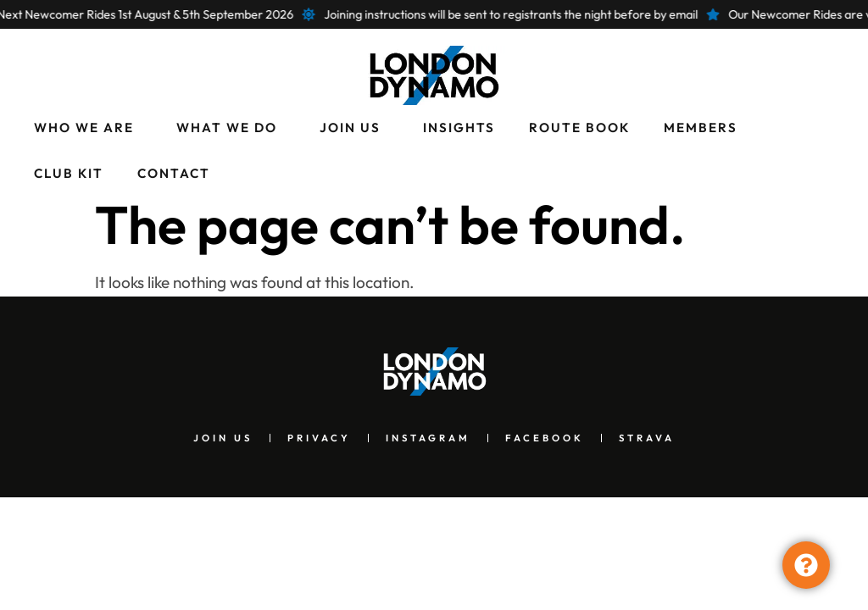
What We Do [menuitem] (227, 128)
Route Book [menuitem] (579, 128)
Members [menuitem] (701, 128)
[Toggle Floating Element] (806, 565)
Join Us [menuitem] (350, 128)
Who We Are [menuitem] (84, 128)
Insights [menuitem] (459, 128)
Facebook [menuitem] (545, 438)
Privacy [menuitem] (319, 438)
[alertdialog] (434, 14)
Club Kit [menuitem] (69, 173)
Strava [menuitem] (647, 438)
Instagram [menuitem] (428, 438)
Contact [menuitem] (174, 173)
